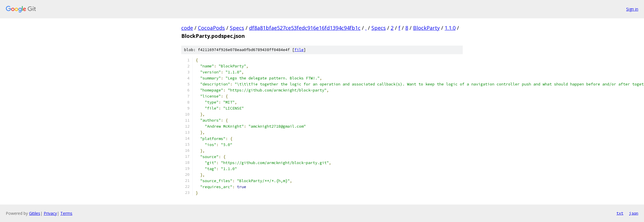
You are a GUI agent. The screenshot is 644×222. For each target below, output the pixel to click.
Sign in (632, 9)
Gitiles (35, 213)
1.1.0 (450, 28)
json (634, 213)
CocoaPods (211, 28)
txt (620, 213)
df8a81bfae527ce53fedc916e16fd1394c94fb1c (305, 28)
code (187, 28)
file (299, 50)
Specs (237, 28)
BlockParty (426, 28)
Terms (66, 213)
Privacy (50, 213)
